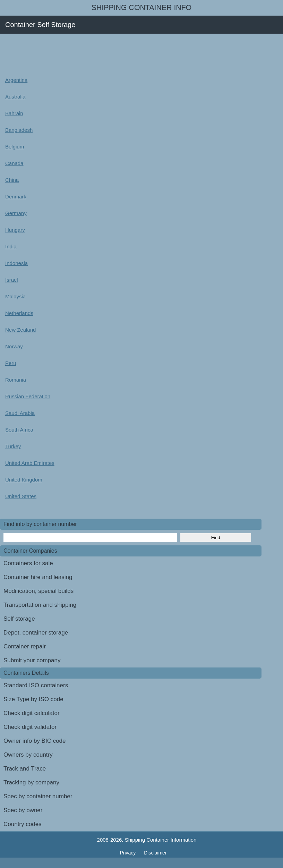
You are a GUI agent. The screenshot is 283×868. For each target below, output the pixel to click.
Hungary (15, 230)
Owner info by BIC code (35, 741)
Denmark (16, 197)
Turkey (13, 446)
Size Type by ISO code (33, 699)
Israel (12, 280)
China (12, 180)
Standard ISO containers (36, 685)
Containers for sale (28, 563)
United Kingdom (24, 480)
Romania (16, 380)
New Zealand (20, 330)
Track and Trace (25, 769)
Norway (14, 346)
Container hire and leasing (38, 577)
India (11, 246)
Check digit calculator (32, 713)
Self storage (19, 619)
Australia (15, 97)
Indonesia (16, 263)
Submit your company (32, 660)
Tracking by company (31, 782)
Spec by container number (38, 796)
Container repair (25, 646)
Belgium (15, 147)
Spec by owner (23, 810)
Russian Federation (28, 396)
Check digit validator (30, 727)
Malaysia (15, 296)
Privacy (128, 853)
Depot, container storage (36, 633)
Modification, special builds (38, 591)
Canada (14, 163)
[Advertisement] (126, 53)
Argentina (16, 80)
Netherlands (19, 313)
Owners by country (28, 755)
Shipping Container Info (142, 8)
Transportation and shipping (40, 605)
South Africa (19, 430)
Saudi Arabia (20, 413)
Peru (11, 363)
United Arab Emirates (30, 463)
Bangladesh (19, 130)
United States (21, 496)
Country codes (23, 824)
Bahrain (14, 113)
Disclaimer (155, 853)
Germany (16, 213)
